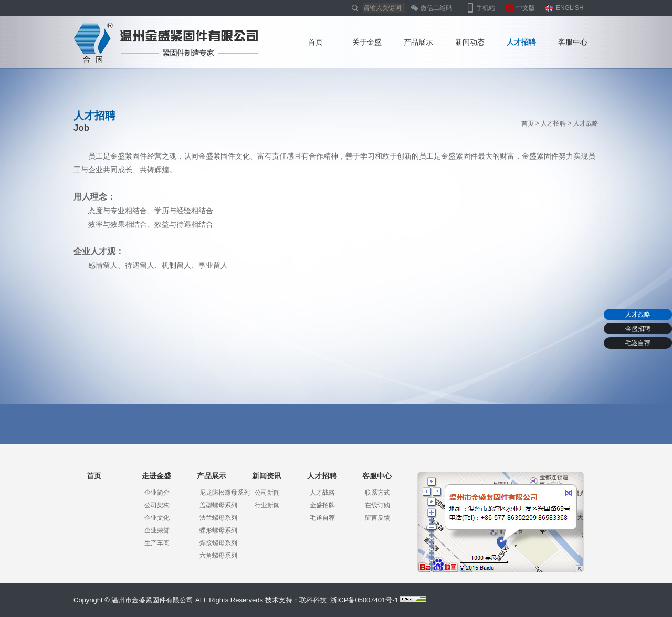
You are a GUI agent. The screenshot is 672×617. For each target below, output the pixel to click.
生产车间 (157, 543)
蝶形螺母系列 (218, 530)
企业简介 (157, 493)
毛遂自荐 (638, 343)
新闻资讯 (267, 476)
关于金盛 (367, 42)
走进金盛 (156, 476)
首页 (316, 42)
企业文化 (157, 518)
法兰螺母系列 (218, 518)
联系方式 (377, 493)
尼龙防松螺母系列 (225, 493)
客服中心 (573, 42)
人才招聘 (521, 42)
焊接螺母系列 (218, 543)
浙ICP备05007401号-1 (364, 600)
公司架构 (157, 505)
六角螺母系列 (218, 556)
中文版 (526, 8)
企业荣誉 (157, 530)
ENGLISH (570, 8)
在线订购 (377, 505)
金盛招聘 (638, 329)
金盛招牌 (322, 505)
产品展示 (418, 42)
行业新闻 (267, 505)
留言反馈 (377, 518)
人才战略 (638, 315)
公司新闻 (267, 493)
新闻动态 (470, 42)
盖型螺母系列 (218, 505)
